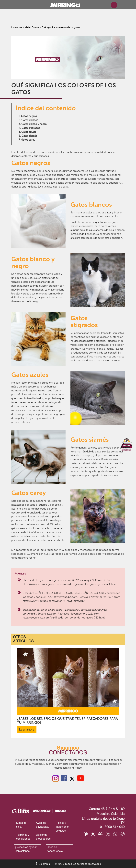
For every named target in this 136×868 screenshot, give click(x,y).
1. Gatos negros (28, 116)
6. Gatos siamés (28, 136)
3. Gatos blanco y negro (33, 124)
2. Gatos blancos (28, 120)
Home (14, 27)
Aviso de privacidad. (42, 825)
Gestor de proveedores (43, 837)
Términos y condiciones (23, 837)
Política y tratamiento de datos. (62, 827)
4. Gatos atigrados (29, 128)
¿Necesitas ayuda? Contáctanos (26, 849)
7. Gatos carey (27, 140)
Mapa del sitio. (22, 825)
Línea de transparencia (55, 849)
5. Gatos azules (27, 132)
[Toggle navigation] (114, 5)
